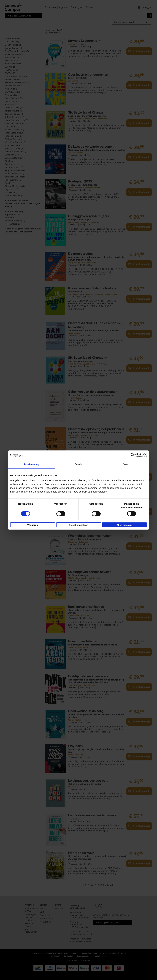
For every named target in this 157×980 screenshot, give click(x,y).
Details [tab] (78, 464)
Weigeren (33, 525)
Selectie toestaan (79, 525)
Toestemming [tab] (31, 464)
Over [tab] (126, 464)
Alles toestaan (125, 525)
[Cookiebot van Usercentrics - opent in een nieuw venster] (133, 455)
